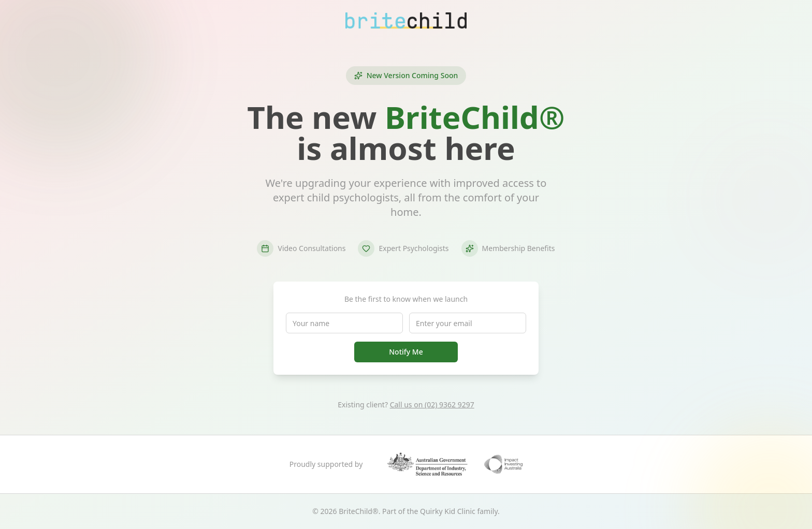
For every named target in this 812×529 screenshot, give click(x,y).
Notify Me (406, 352)
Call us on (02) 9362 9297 (432, 405)
